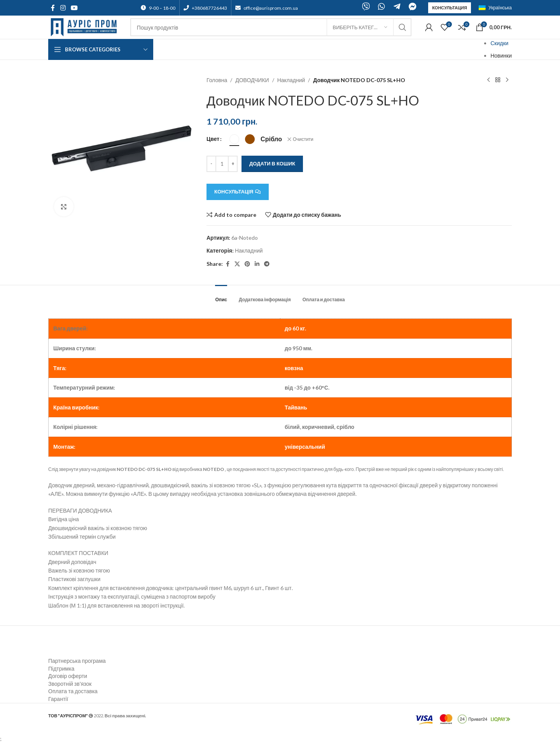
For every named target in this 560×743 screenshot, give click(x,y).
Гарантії (58, 699)
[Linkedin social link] (257, 264)
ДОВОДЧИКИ (252, 80)
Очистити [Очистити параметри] (303, 139)
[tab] (221, 296)
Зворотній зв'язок (70, 684)
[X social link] (237, 264)
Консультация (450, 8)
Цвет (213, 139)
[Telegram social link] (267, 264)
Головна (217, 80)
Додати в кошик (272, 163)
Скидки (499, 43)
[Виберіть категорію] (360, 27)
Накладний (291, 80)
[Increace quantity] (233, 164)
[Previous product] (488, 80)
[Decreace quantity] (211, 164)
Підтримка (61, 668)
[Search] (271, 27)
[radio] (234, 139)
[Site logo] (85, 27)
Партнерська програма (77, 661)
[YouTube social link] (74, 8)
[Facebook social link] (53, 8)
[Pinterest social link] (247, 264)
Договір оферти (68, 676)
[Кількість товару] (222, 164)
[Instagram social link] (63, 8)
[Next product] (507, 80)
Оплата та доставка (73, 691)
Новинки (501, 55)
